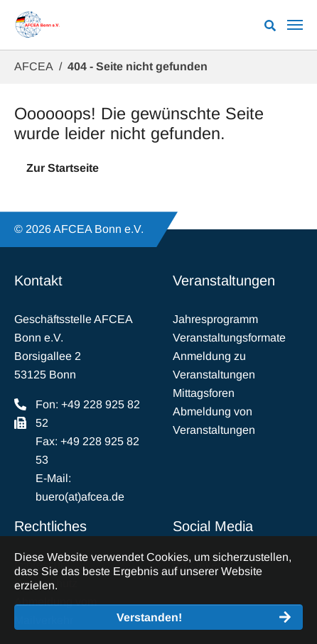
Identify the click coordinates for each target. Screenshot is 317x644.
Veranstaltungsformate (229, 338)
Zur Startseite (63, 168)
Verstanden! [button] (149, 617)
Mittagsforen (204, 393)
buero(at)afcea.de (80, 497)
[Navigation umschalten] (295, 25)
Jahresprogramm (215, 319)
